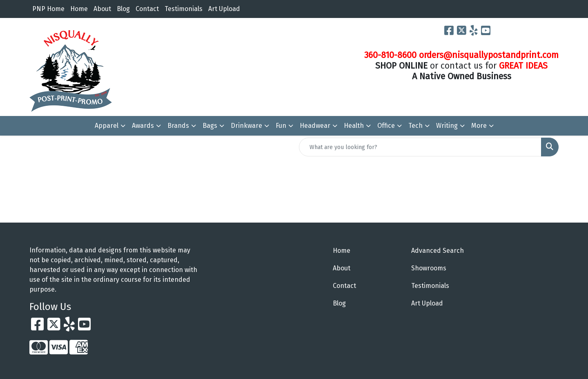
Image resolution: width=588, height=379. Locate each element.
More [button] (479, 126)
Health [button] (354, 126)
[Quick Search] (420, 147)
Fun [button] (281, 126)
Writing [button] (447, 126)
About (102, 9)
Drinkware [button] (246, 126)
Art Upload (224, 9)
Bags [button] (210, 126)
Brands (178, 126)
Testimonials (184, 9)
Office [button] (386, 126)
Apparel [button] (107, 126)
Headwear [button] (315, 126)
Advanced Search (438, 251)
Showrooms (429, 268)
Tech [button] (415, 126)
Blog (123, 9)
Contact (147, 9)
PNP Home (48, 9)
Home (79, 9)
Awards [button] (143, 126)
